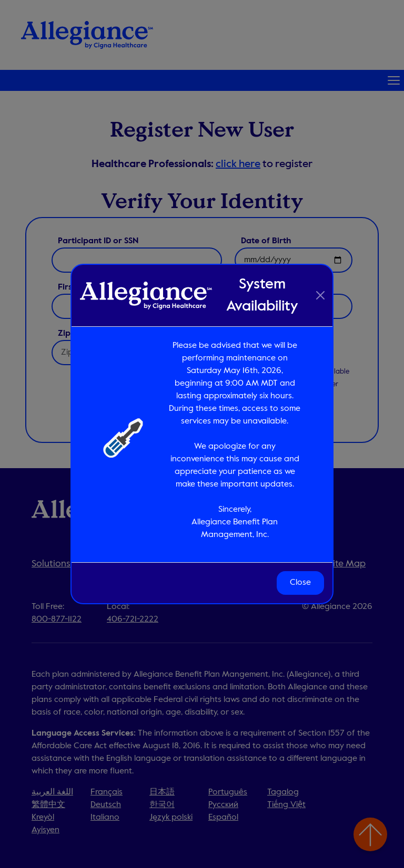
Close (300, 583)
